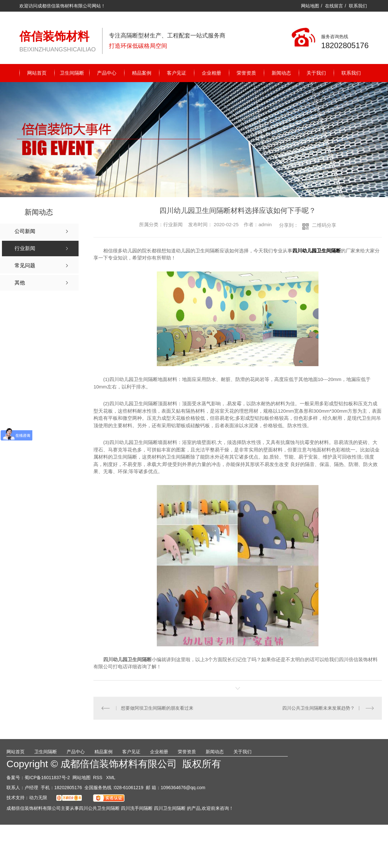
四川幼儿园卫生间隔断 (317, 251)
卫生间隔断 (72, 73)
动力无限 (38, 798)
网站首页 (37, 73)
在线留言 (334, 6)
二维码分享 (324, 225)
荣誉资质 (246, 73)
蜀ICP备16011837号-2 (47, 777)
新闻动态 (281, 73)
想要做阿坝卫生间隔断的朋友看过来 (157, 708)
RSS (98, 777)
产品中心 (107, 73)
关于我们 (316, 73)
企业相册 (211, 73)
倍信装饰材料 (54, 36)
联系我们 (358, 6)
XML (111, 777)
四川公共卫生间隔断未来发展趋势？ (318, 708)
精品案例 (142, 73)
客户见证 (177, 73)
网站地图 (310, 6)
